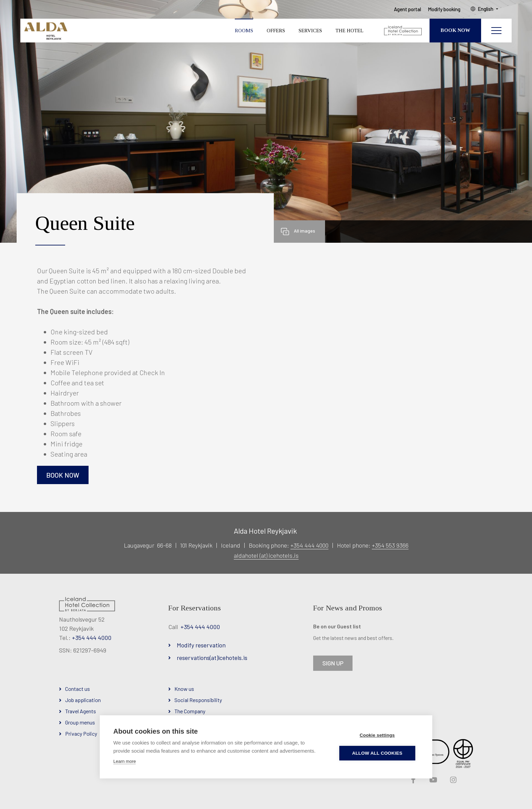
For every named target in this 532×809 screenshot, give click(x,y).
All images (305, 231)
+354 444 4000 (309, 545)
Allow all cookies (378, 753)
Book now (63, 475)
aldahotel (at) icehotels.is (266, 555)
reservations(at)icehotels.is (212, 658)
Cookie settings (378, 735)
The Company (190, 711)
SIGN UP (333, 663)
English (489, 11)
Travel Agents (81, 711)
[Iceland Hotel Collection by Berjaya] (403, 32)
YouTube (433, 780)
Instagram (453, 780)
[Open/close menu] (496, 32)
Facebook (413, 780)
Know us (184, 689)
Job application (83, 700)
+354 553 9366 (390, 545)
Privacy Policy (81, 733)
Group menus (80, 722)
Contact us (78, 689)
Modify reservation (201, 645)
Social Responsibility (198, 700)
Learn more (125, 761)
